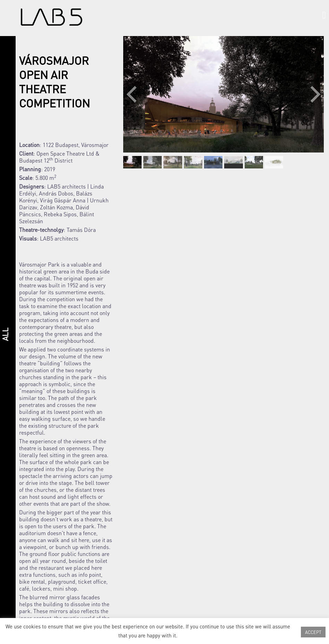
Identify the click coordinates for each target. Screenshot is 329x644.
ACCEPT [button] (313, 632)
